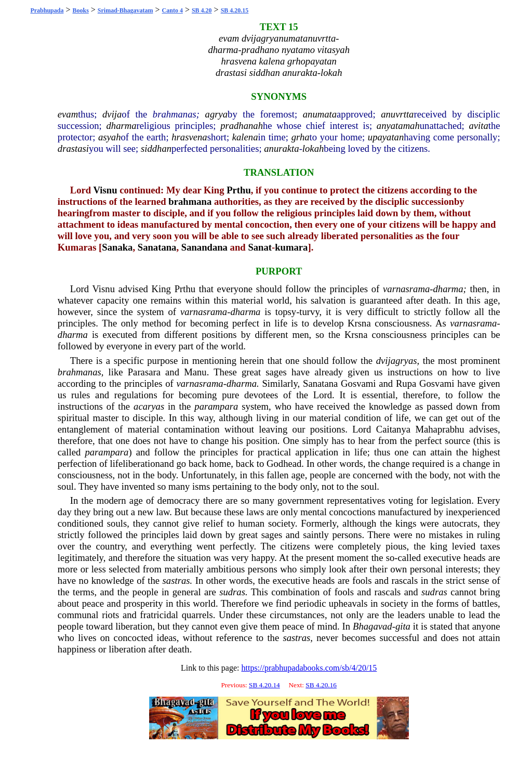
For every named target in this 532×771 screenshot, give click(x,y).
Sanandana (204, 247)
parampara (216, 406)
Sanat (260, 247)
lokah (313, 148)
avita (479, 126)
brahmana (190, 201)
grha (301, 137)
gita (403, 626)
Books (80, 10)
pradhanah (242, 126)
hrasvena (189, 137)
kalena (245, 137)
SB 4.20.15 (235, 10)
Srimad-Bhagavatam (125, 10)
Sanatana (157, 247)
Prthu (239, 190)
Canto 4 (172, 10)
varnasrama (406, 289)
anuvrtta (397, 114)
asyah (110, 137)
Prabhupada (47, 10)
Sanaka (117, 247)
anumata (320, 114)
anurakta (281, 148)
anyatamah (398, 126)
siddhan (156, 148)
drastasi (73, 148)
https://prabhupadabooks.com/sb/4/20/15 (309, 668)
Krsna (359, 323)
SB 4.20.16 (321, 685)
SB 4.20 (202, 10)
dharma (122, 126)
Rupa (406, 383)
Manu (195, 372)
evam (68, 114)
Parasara (144, 372)
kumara (291, 247)
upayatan (386, 137)
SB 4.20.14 (264, 685)
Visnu (105, 190)
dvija (112, 114)
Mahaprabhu (440, 429)
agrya (217, 114)
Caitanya (393, 429)
